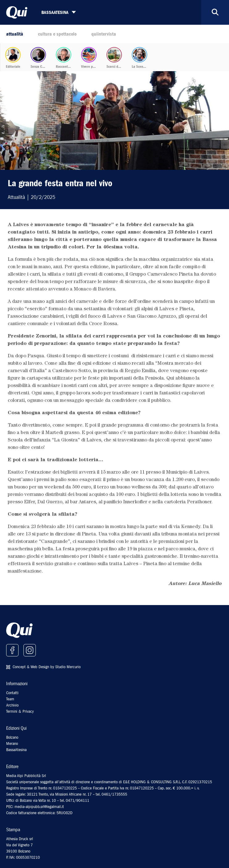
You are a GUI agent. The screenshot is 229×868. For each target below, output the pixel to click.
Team (10, 699)
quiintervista (104, 34)
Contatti (12, 693)
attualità (15, 34)
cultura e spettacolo (57, 34)
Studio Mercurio (68, 667)
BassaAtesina (16, 750)
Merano (12, 743)
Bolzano (12, 737)
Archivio (12, 705)
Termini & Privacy (20, 711)
